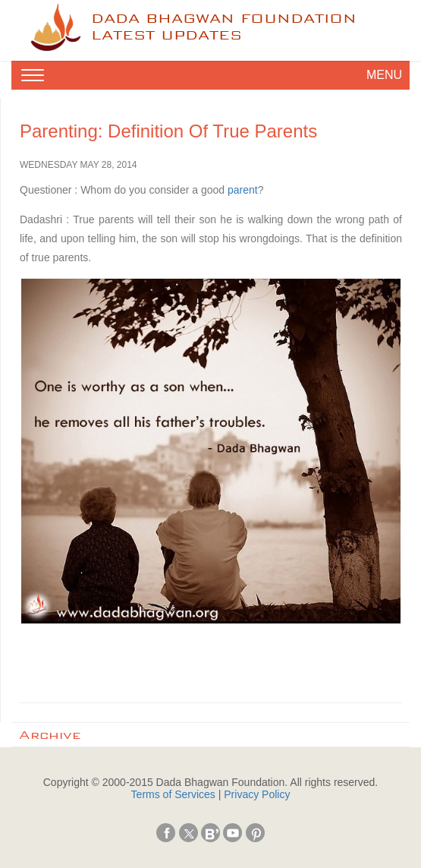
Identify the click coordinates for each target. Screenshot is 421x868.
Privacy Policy (257, 794)
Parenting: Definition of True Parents (168, 131)
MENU (384, 75)
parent (243, 190)
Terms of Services (173, 794)
